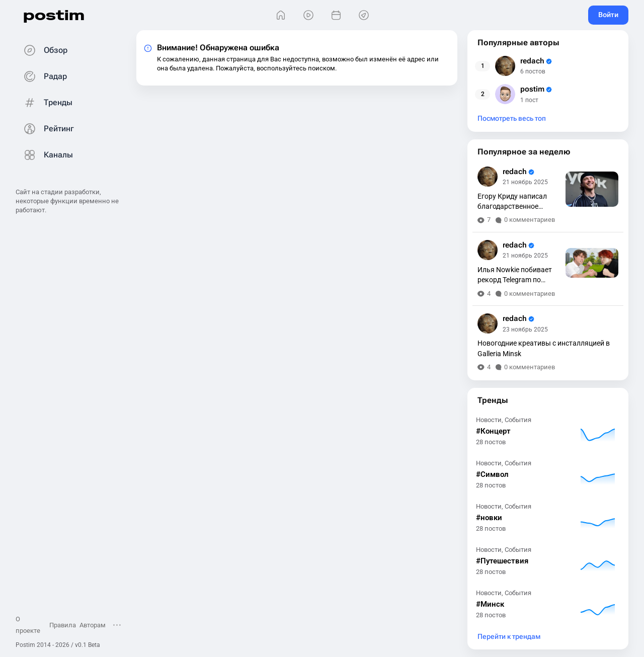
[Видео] (308, 15)
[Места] (364, 15)
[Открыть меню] (117, 625)
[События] (336, 15)
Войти (608, 15)
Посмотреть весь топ (512, 118)
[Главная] (280, 15)
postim (54, 15)
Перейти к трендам (509, 637)
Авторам (93, 625)
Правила (63, 625)
